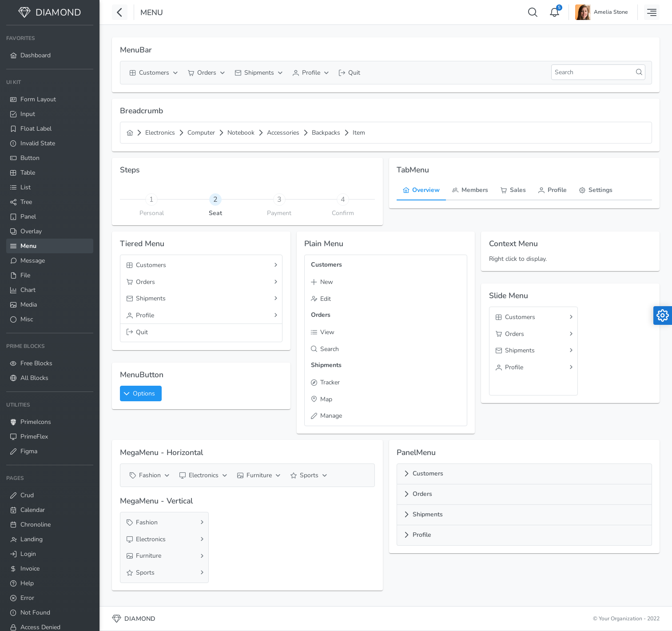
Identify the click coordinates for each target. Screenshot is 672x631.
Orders (422, 494)
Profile (422, 535)
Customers (428, 473)
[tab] (215, 199)
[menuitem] (50, 47)
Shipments (428, 514)
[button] (141, 393)
